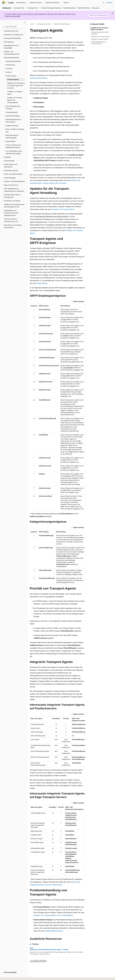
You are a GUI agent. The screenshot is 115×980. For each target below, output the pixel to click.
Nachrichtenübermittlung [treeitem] (13, 61)
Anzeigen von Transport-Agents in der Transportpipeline (53, 915)
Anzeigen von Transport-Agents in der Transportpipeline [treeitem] (15, 100)
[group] (57, 742)
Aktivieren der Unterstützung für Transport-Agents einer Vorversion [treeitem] (16, 86)
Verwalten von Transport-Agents (63, 209)
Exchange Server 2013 (44, 24)
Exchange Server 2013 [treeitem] (11, 31)
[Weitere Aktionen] (83, 24)
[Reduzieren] (24, 22)
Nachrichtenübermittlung (62, 24)
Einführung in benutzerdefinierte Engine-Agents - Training (49, 950)
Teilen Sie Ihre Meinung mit (98, 15)
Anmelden (109, 3)
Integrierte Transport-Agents (100, 39)
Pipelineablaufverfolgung (54, 931)
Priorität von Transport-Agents (100, 37)
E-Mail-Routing (42, 283)
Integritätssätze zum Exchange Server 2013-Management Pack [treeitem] (11, 213)
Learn (32, 24)
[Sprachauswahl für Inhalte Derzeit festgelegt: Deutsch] (7, 977)
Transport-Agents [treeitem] (13, 79)
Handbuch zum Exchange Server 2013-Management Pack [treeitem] (14, 206)
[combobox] (14, 27)
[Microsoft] (4, 3)
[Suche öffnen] (104, 3)
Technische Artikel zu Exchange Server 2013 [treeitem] (11, 220)
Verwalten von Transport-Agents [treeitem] (15, 93)
